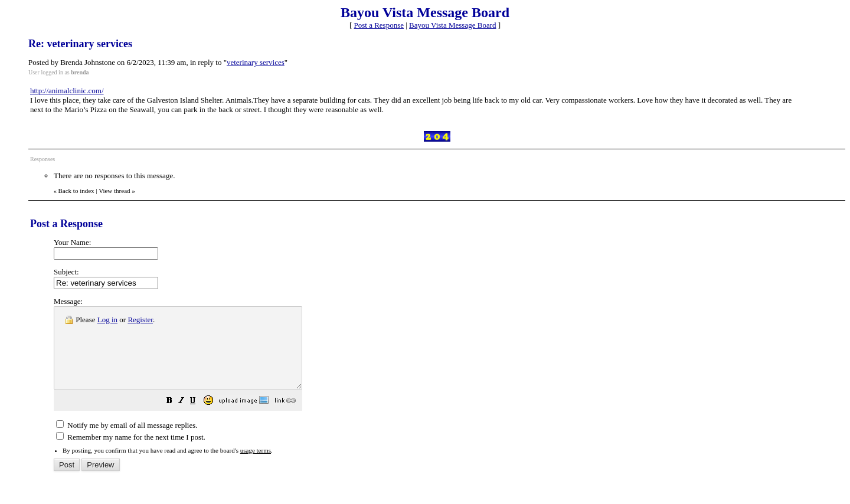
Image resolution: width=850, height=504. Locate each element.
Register (140, 320)
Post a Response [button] (379, 25)
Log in (107, 320)
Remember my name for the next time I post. (131, 453)
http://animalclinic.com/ (67, 91)
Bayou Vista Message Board (452, 25)
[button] (199, 418)
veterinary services (256, 62)
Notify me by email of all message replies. (127, 441)
